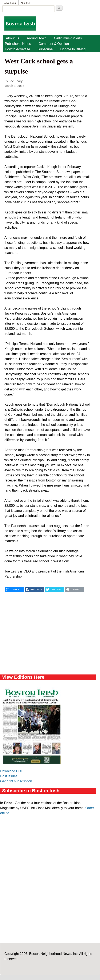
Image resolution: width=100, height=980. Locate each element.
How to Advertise (17, 49)
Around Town (37, 38)
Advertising (10, 3)
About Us (25, 3)
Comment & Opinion (54, 44)
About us (13, 38)
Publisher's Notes (18, 44)
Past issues (9, 776)
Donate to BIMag (73, 49)
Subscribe (45, 49)
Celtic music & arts (68, 38)
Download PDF (12, 771)
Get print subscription (16, 781)
